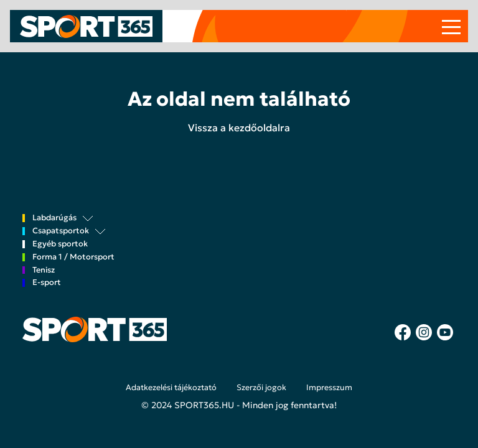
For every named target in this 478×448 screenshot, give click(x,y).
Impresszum (329, 388)
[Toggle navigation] (451, 26)
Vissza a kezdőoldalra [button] (239, 128)
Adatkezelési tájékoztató (171, 388)
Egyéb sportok (60, 244)
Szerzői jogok (261, 388)
